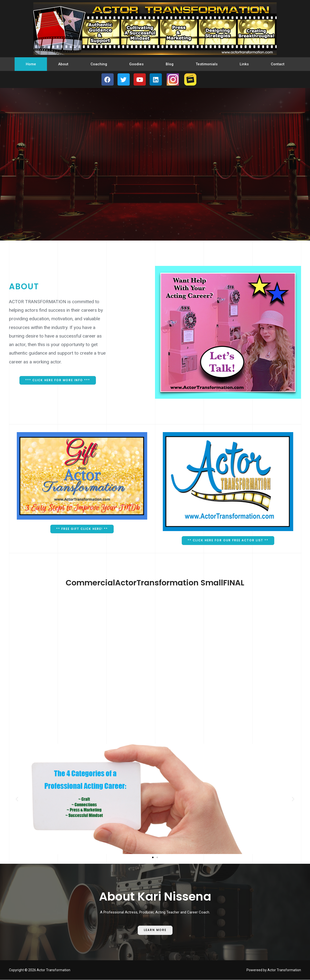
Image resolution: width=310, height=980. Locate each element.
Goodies (136, 64)
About (63, 64)
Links (244, 64)
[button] (58, 380)
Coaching (99, 64)
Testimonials (207, 64)
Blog (170, 64)
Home (31, 64)
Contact (278, 64)
